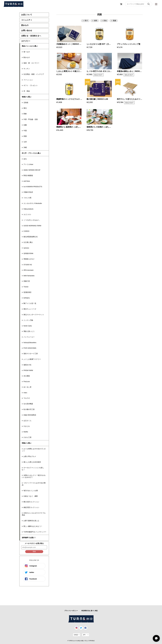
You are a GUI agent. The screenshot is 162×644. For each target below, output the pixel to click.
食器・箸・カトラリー (31, 63)
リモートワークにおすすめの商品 (34, 484)
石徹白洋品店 (28, 192)
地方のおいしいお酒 (31, 491)
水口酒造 (27, 376)
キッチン (27, 69)
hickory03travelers (30, 343)
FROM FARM (28, 370)
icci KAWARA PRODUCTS (33, 187)
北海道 (26, 103)
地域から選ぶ (27, 97)
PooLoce (27, 382)
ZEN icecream (29, 270)
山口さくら (27, 421)
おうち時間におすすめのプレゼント (34, 450)
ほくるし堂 (27, 387)
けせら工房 (27, 437)
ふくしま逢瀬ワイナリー (32, 359)
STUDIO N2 (28, 265)
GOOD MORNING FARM (32, 226)
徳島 (96, 21)
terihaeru (27, 298)
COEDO (26, 231)
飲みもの (27, 57)
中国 (25, 131)
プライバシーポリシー (71, 611)
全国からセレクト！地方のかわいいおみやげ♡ (34, 476)
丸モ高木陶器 (28, 404)
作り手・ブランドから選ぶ (31, 153)
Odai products (28, 209)
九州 (25, 142)
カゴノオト (27, 214)
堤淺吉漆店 (27, 292)
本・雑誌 (27, 91)
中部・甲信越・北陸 (31, 119)
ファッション (28, 80)
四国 (25, 136)
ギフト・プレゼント (31, 85)
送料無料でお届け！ (29, 538)
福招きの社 (27, 365)
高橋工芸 (27, 281)
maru (25, 393)
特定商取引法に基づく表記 (90, 611)
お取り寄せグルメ (30, 456)
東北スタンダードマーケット (34, 315)
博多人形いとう (29, 331)
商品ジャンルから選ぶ (30, 46)
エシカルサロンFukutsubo (33, 203)
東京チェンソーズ (30, 309)
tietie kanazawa (29, 276)
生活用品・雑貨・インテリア (34, 74)
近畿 (25, 125)
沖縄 (25, 147)
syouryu (26, 248)
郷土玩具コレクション (31, 502)
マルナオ (27, 398)
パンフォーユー (29, 337)
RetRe (26, 432)
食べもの (27, 52)
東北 (25, 108)
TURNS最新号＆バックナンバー (35, 532)
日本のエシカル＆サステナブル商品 (34, 514)
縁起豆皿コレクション (31, 507)
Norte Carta (28, 326)
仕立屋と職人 (28, 242)
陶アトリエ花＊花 (30, 303)
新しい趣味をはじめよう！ (33, 526)
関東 (25, 114)
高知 (105, 21)
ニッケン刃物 (28, 320)
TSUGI (26, 287)
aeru (25, 159)
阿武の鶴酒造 (28, 175)
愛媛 (115, 21)
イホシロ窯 (27, 198)
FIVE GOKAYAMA (30, 348)
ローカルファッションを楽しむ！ (33, 469)
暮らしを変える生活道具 (32, 462)
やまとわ (27, 426)
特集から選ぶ (27, 443)
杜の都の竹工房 (29, 409)
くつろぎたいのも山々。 (32, 220)
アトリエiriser (28, 164)
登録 (34, 551)
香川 (86, 21)
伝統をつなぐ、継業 (31, 496)
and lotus (27, 181)
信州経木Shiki (28, 253)
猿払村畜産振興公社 (31, 237)
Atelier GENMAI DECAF (32, 170)
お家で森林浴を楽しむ (31, 521)
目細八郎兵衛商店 (30, 415)
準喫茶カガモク (29, 259)
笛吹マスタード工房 (31, 354)
